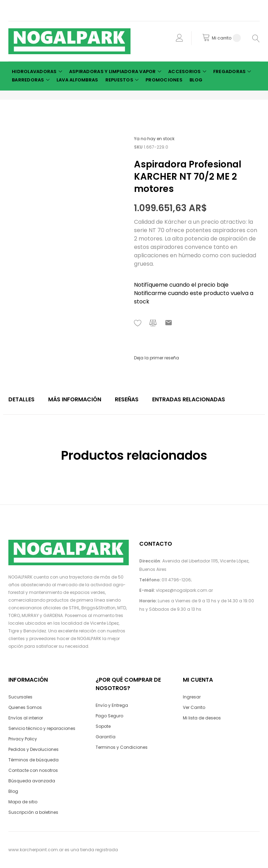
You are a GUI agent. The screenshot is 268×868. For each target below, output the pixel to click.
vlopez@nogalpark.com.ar (184, 590)
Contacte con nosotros (33, 770)
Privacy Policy (23, 739)
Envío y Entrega (112, 705)
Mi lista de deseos (202, 718)
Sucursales (20, 697)
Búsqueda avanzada (32, 781)
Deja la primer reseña (157, 358)
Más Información (75, 399)
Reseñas (127, 399)
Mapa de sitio (23, 802)
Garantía (106, 737)
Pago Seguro (109, 716)
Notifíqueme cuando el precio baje (181, 285)
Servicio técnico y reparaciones (42, 728)
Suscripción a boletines (33, 812)
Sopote (103, 726)
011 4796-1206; (177, 580)
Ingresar (192, 697)
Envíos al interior (26, 718)
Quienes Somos (25, 707)
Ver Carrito (194, 707)
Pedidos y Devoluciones (33, 749)
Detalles (21, 399)
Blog (13, 791)
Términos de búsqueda (33, 760)
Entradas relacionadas (189, 399)
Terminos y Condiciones (122, 747)
